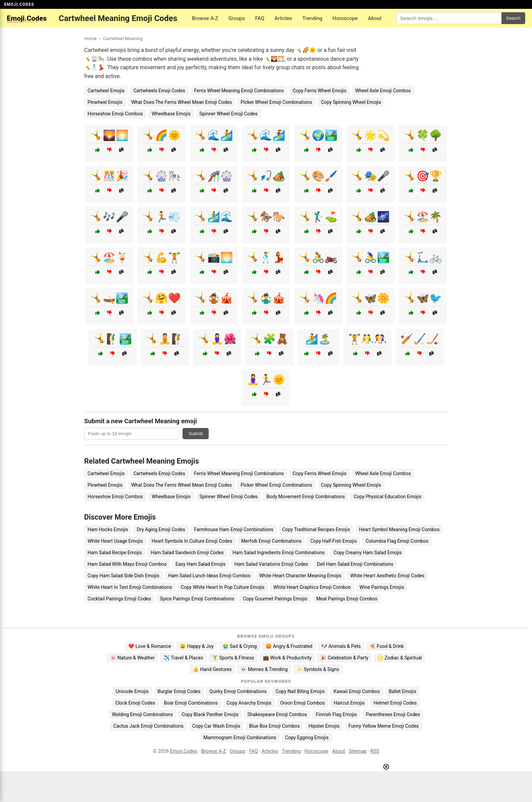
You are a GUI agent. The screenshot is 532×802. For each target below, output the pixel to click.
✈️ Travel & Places (183, 658)
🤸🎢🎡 (214, 176)
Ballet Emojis (403, 691)
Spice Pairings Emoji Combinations (197, 599)
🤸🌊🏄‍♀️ (266, 135)
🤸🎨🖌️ (318, 176)
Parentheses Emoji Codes (393, 714)
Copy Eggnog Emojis (307, 738)
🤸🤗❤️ (161, 298)
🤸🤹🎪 (214, 298)
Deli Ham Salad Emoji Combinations (355, 564)
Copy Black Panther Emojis (210, 714)
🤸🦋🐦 (423, 298)
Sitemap (358, 751)
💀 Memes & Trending (264, 669)
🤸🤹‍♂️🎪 (266, 298)
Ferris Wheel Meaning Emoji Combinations (239, 91)
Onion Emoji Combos (303, 703)
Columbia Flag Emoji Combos (397, 541)
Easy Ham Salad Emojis (201, 564)
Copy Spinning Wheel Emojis (351, 102)
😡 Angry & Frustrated (289, 646)
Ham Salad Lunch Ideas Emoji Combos (210, 576)
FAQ (260, 18)
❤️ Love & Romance (150, 646)
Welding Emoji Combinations (142, 714)
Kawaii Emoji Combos (357, 691)
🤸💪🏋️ (161, 257)
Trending (312, 18)
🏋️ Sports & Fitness (233, 658)
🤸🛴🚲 (423, 257)
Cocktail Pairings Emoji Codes (119, 599)
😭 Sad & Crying (240, 646)
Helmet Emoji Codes (395, 703)
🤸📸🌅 (214, 257)
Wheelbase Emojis (171, 114)
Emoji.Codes (184, 751)
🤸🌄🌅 (109, 135)
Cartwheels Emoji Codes (159, 91)
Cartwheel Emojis (106, 91)
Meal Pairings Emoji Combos (347, 599)
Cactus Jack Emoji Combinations (148, 726)
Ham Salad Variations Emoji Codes (271, 564)
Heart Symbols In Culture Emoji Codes (192, 541)
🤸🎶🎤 (109, 217)
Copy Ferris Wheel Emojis (319, 91)
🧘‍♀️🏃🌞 (266, 380)
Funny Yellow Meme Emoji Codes (384, 726)
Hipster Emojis (324, 726)
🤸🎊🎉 (109, 176)
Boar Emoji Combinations (191, 703)
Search (513, 18)
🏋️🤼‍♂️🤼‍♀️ (367, 339)
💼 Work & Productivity (287, 658)
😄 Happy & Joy (197, 646)
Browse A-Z (205, 18)
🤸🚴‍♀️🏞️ (370, 257)
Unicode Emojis (132, 691)
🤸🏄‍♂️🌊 (214, 217)
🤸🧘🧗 (165, 339)
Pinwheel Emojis (105, 102)
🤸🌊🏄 (214, 135)
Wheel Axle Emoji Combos (383, 91)
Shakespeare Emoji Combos (277, 714)
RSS (375, 751)
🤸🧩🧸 (269, 339)
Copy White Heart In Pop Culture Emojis (223, 587)
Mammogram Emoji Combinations (240, 738)
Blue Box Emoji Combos (274, 726)
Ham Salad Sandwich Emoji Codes (187, 553)
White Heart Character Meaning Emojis (300, 576)
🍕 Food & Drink (387, 646)
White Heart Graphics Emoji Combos (312, 587)
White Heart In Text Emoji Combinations (130, 587)
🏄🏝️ (318, 339)
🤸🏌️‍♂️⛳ (318, 217)
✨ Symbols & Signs (318, 669)
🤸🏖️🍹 (109, 257)
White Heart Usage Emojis (115, 541)
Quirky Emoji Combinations (238, 691)
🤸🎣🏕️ (266, 176)
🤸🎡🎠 (161, 176)
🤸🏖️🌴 (423, 217)
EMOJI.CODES (19, 4)
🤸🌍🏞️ (318, 135)
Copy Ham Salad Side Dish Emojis (123, 576)
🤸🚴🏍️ (318, 257)
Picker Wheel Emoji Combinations (276, 102)
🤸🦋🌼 (370, 298)
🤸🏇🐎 (266, 217)
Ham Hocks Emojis (108, 529)
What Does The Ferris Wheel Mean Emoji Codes (182, 102)
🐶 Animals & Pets (341, 646)
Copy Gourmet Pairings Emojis (275, 599)
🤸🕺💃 (266, 257)
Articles (283, 18)
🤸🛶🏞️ (109, 298)
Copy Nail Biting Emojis (300, 691)
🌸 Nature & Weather (132, 658)
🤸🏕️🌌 (370, 217)
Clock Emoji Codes (135, 703)
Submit (196, 434)
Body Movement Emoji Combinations (306, 497)
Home (90, 38)
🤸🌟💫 (370, 135)
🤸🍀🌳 (423, 135)
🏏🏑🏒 (420, 339)
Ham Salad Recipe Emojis (115, 553)
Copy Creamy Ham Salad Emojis (368, 553)
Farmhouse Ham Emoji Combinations (234, 529)
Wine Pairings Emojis (382, 587)
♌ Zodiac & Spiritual (400, 658)
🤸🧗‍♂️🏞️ (113, 339)
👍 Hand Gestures (212, 669)
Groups (237, 18)
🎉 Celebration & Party (344, 658)
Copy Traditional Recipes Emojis (316, 529)
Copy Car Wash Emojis (216, 726)
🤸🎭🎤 (370, 176)
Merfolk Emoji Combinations (271, 541)
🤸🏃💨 (161, 217)
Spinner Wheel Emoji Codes (229, 114)
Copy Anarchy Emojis (249, 703)
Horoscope (345, 18)
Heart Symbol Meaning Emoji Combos (399, 529)
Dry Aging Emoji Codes (161, 529)
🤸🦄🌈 (318, 298)
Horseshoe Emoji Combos (115, 114)
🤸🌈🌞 (161, 135)
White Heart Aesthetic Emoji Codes (387, 576)
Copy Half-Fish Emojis (333, 541)
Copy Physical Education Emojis (387, 497)
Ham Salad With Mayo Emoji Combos (127, 564)
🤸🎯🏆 (423, 176)
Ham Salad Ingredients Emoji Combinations (279, 553)
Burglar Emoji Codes (179, 691)
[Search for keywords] (449, 18)
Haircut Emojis (349, 703)
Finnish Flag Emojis (336, 714)
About (375, 18)
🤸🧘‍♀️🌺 (217, 339)
